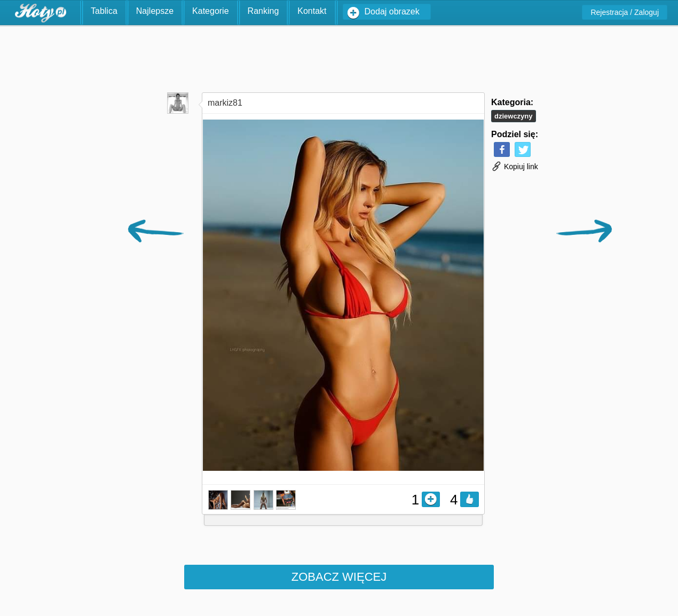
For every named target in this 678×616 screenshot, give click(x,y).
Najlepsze (155, 11)
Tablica (104, 11)
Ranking (263, 11)
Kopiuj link (515, 167)
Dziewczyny (514, 116)
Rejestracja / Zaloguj (625, 12)
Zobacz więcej (339, 577)
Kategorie (211, 11)
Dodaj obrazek (392, 11)
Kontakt (312, 11)
